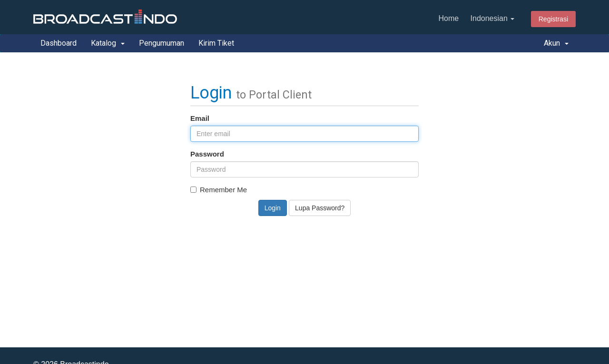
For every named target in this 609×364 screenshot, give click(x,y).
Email (200, 118)
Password (207, 154)
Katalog (108, 43)
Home (448, 18)
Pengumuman (162, 43)
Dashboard (59, 43)
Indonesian (493, 18)
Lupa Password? (320, 208)
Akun (556, 43)
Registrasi (553, 19)
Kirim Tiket (216, 43)
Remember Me (219, 190)
